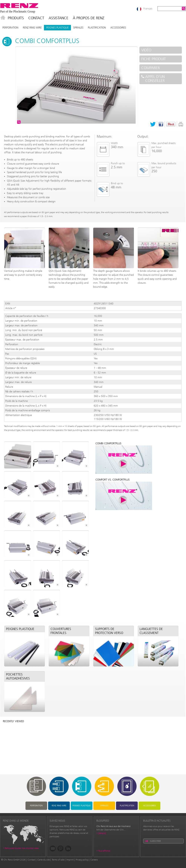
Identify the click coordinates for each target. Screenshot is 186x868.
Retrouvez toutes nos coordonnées (22, 848)
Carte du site (44, 860)
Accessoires (118, 28)
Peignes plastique (57, 28)
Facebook (161, 124)
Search (184, 8)
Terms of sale (58, 860)
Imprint (70, 860)
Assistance (58, 18)
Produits (16, 18)
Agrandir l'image (19, 122)
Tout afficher (104, 851)
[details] (102, 833)
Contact (36, 18)
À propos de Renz (89, 18)
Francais (148, 9)
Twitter (153, 124)
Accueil (3, 18)
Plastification (97, 28)
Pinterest (171, 124)
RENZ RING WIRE (32, 28)
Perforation (10, 28)
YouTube (53, 848)
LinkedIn (68, 848)
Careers (94, 860)
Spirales (78, 28)
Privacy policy (82, 860)
